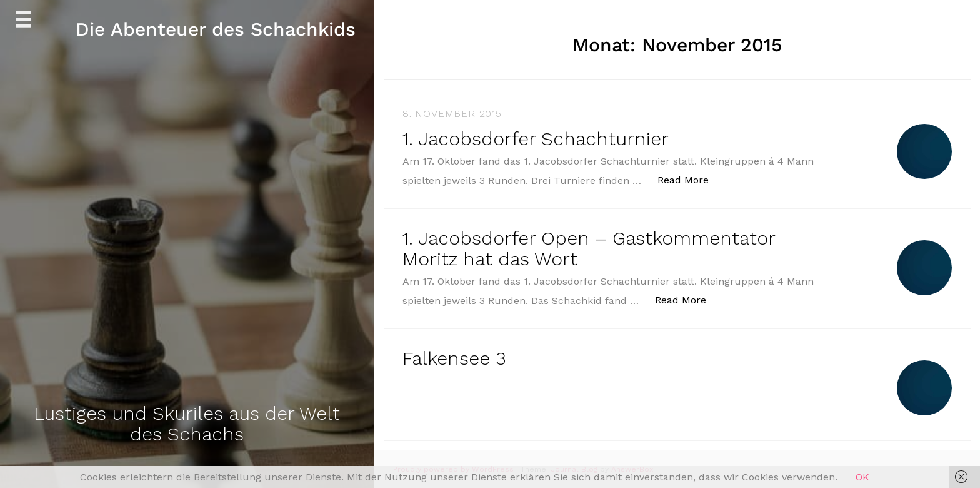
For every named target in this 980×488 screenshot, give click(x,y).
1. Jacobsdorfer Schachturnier (536, 139)
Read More (690, 179)
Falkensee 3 (454, 358)
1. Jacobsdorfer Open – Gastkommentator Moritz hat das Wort (589, 248)
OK (862, 477)
